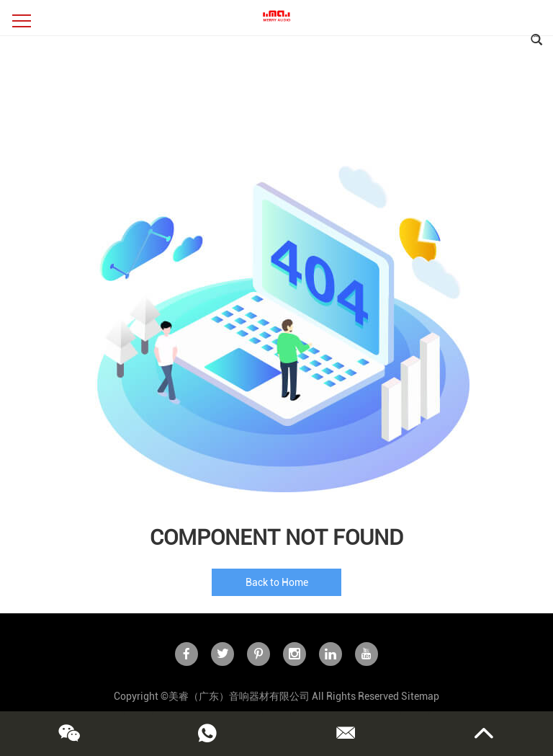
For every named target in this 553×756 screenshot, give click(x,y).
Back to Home (277, 582)
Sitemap (420, 696)
